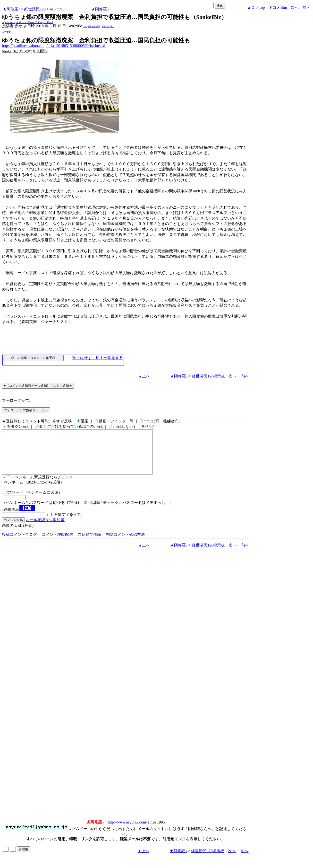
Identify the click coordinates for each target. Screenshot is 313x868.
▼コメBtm (278, 7)
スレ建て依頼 (89, 543)
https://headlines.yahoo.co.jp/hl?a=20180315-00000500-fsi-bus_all (54, 46)
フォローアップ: (16, 400)
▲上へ (144, 376)
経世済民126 (35, 9)
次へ (295, 7)
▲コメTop (256, 7)
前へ (306, 7)
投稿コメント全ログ (19, 543)
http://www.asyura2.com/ (127, 831)
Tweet (7, 31)
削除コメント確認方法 (125, 543)
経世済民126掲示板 (208, 376)
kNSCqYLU (108, 26)
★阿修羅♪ (11, 9)
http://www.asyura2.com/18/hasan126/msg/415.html (27, 22)
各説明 (147, 426)
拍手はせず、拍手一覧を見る (98, 358)
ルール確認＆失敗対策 (45, 529)
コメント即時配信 (57, 543)
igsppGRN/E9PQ (91, 26)
